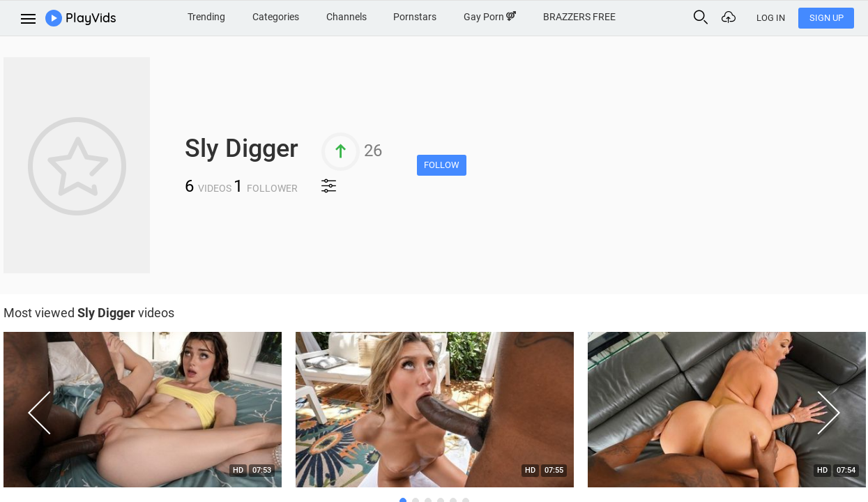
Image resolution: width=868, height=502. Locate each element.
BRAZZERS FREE (579, 17)
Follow (442, 165)
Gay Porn (490, 17)
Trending (206, 17)
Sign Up (827, 18)
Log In (771, 18)
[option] (435, 413)
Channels (347, 17)
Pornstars (415, 17)
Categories (276, 17)
